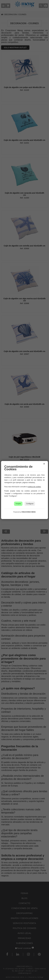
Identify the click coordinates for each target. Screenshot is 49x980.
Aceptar (18, 504)
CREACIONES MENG (28, 512)
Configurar (30, 504)
